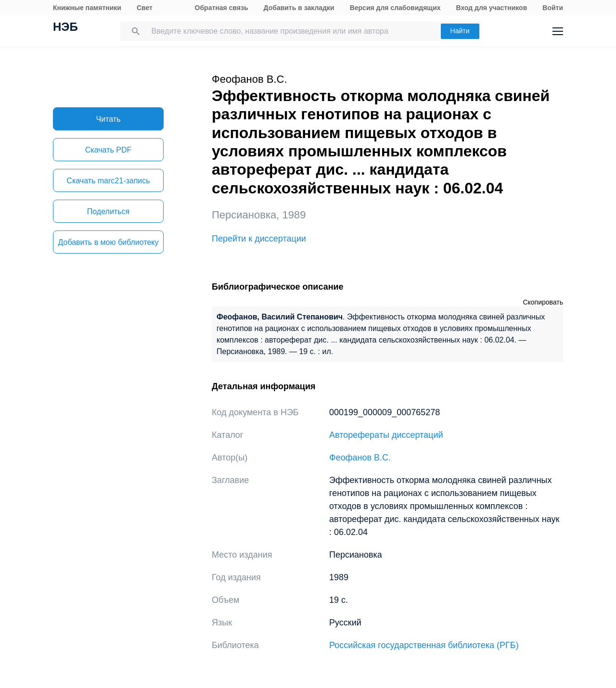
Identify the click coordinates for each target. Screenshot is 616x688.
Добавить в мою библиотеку (108, 242)
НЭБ (65, 28)
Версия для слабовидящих (395, 8)
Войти (553, 8)
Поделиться (108, 211)
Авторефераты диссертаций (386, 435)
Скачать (108, 150)
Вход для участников (492, 8)
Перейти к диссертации (259, 239)
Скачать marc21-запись (108, 181)
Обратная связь (222, 8)
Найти (460, 31)
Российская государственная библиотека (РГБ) (424, 645)
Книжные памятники (87, 8)
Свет (145, 8)
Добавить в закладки (299, 8)
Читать (109, 119)
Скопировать (543, 302)
